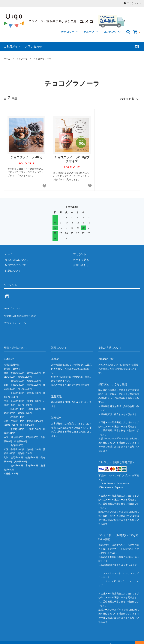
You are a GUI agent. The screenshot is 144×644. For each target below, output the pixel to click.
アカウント (133, 3)
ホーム (7, 59)
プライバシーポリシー (17, 318)
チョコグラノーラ (42, 59)
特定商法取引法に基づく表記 (21, 312)
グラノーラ (22, 59)
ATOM (15, 307)
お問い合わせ (34, 47)
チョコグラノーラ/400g (26, 156)
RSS (6, 307)
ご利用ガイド (12, 47)
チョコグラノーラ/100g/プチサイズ (72, 158)
